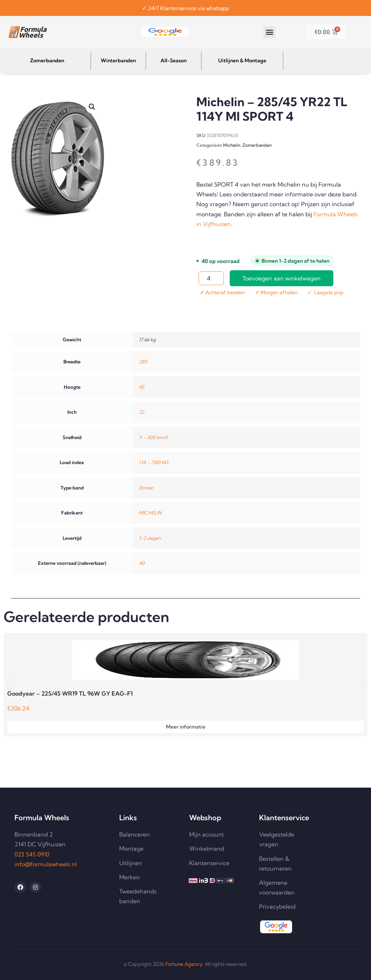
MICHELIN (150, 513)
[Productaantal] (211, 278)
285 (143, 362)
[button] (269, 32)
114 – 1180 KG (154, 462)
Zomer (146, 488)
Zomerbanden (257, 145)
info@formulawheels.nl (46, 864)
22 (141, 412)
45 (141, 387)
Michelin (232, 145)
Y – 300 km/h (153, 437)
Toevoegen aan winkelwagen (282, 278)
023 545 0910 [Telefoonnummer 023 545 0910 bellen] (32, 854)
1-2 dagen (150, 538)
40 (142, 563)
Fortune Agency (184, 964)
